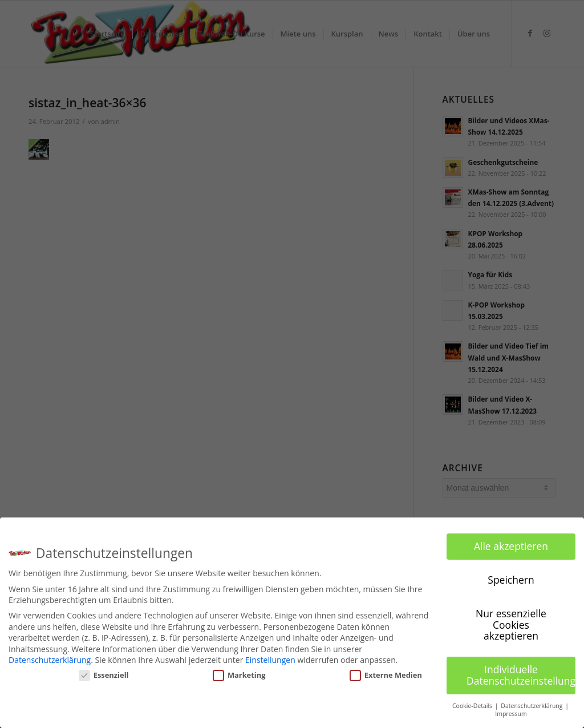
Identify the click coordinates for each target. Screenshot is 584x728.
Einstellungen (270, 660)
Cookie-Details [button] (473, 705)
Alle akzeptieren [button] (511, 546)
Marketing (239, 675)
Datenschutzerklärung (50, 660)
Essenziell (104, 675)
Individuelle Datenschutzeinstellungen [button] (521, 675)
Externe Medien (386, 675)
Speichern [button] (511, 580)
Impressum (511, 714)
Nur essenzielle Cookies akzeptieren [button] (511, 624)
